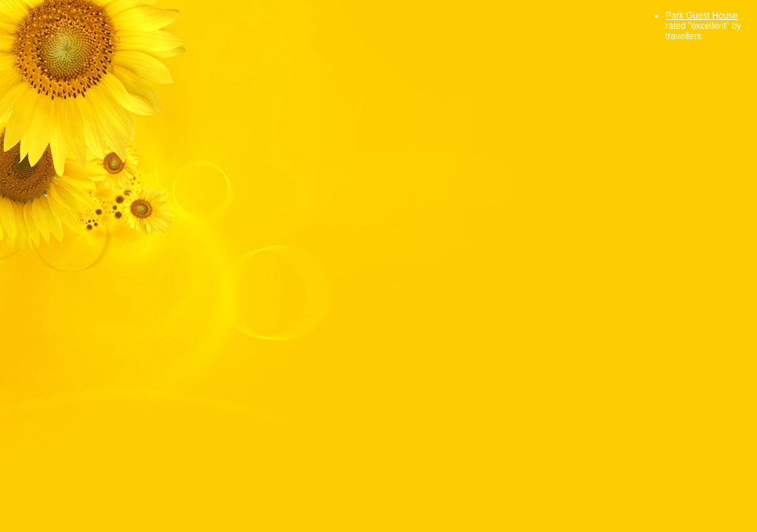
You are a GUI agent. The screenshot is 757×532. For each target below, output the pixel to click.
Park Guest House (702, 16)
